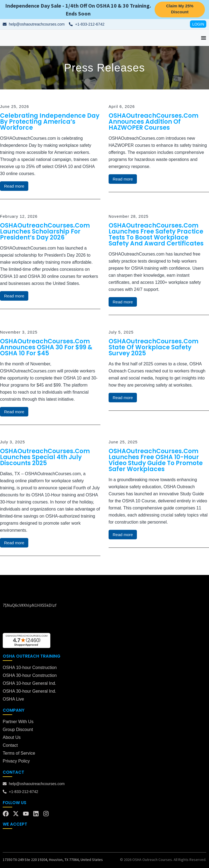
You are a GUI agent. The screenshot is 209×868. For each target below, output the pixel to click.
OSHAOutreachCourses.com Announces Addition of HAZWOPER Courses (153, 122)
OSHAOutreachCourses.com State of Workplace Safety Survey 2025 (153, 347)
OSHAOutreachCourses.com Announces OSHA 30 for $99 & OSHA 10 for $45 (46, 347)
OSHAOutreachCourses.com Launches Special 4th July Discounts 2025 (45, 457)
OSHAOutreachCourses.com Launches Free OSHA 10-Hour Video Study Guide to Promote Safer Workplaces (156, 460)
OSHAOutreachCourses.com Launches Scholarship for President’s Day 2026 (45, 231)
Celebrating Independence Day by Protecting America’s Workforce (50, 122)
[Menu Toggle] (204, 38)
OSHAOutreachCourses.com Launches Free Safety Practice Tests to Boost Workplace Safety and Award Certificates (156, 234)
